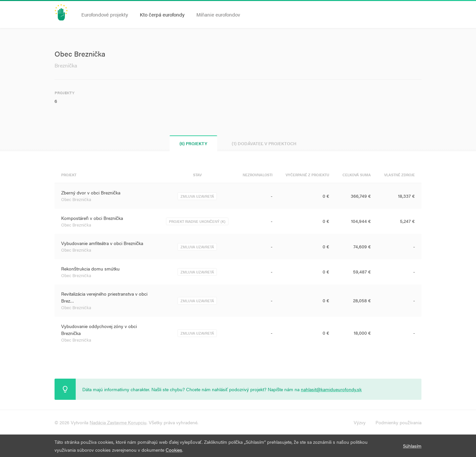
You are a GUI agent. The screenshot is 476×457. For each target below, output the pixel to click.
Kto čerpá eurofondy (162, 14)
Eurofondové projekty (105, 14)
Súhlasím (412, 446)
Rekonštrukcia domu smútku (90, 269)
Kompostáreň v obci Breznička (92, 218)
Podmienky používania (398, 422)
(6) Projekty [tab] (193, 143)
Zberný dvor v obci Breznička (91, 192)
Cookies (174, 450)
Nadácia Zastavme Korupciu (118, 422)
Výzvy (360, 422)
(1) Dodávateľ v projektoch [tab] (264, 143)
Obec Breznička (76, 199)
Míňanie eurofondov (218, 14)
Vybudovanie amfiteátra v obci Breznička (102, 243)
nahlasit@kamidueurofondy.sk (331, 389)
